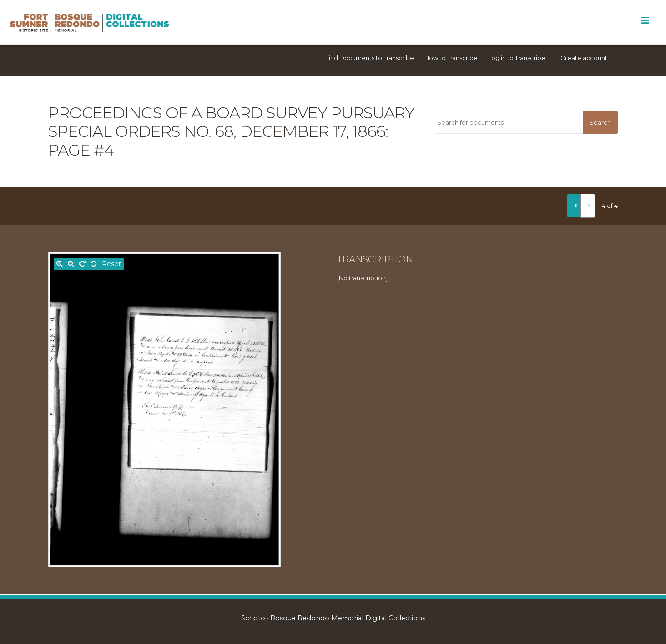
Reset (111, 264)
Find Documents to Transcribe (370, 58)
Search (600, 122)
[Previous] (574, 206)
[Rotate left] (94, 264)
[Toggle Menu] (645, 20)
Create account (584, 58)
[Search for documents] (508, 122)
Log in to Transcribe (517, 58)
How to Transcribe (451, 58)
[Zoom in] (60, 264)
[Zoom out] (71, 264)
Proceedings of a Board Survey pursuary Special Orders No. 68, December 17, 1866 (231, 122)
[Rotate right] (82, 264)
